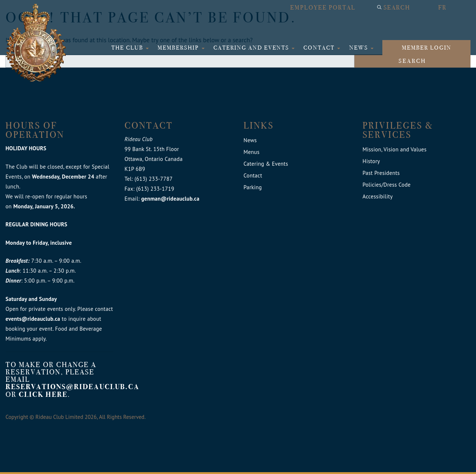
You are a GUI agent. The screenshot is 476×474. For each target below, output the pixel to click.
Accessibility (378, 196)
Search (397, 8)
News (360, 48)
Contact (320, 48)
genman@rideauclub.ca (170, 199)
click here (43, 394)
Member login (427, 48)
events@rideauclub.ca (33, 319)
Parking (253, 187)
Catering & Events (266, 164)
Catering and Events (252, 48)
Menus (252, 152)
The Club (128, 48)
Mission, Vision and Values (394, 149)
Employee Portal (323, 8)
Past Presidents (381, 173)
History (371, 161)
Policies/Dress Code (387, 185)
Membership (179, 48)
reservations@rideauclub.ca (73, 387)
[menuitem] (450, 8)
